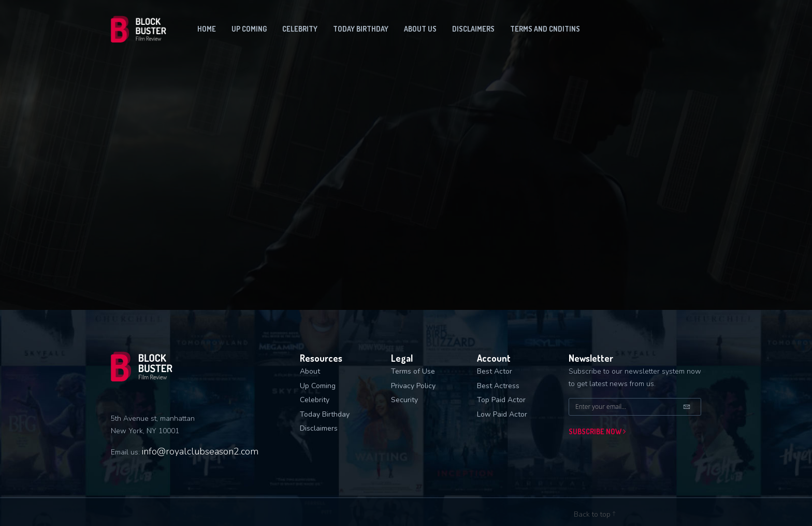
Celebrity (300, 29)
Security (404, 400)
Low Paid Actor (502, 414)
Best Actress (498, 386)
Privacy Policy (413, 386)
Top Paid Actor (501, 400)
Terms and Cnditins (545, 29)
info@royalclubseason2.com (200, 451)
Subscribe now (597, 431)
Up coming (249, 29)
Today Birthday (361, 29)
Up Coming (318, 386)
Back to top (594, 514)
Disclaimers (473, 29)
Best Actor (495, 371)
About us (420, 29)
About (310, 371)
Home (207, 29)
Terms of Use (413, 371)
